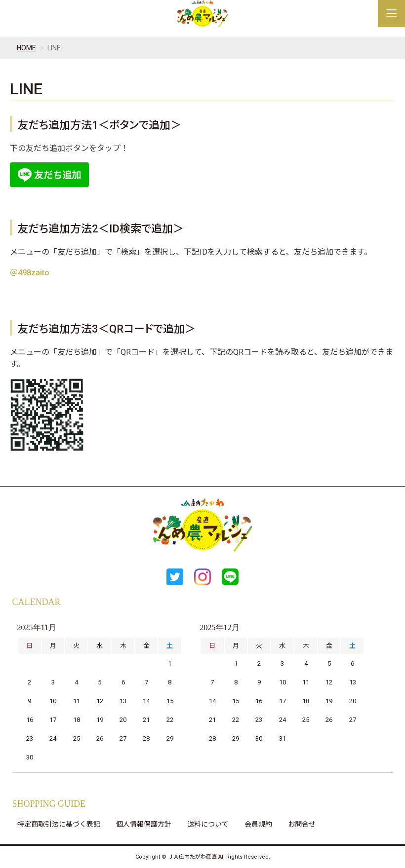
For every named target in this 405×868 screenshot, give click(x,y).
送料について (208, 824)
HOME (26, 48)
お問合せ (302, 824)
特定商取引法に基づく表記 (59, 824)
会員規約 (258, 824)
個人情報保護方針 (144, 824)
